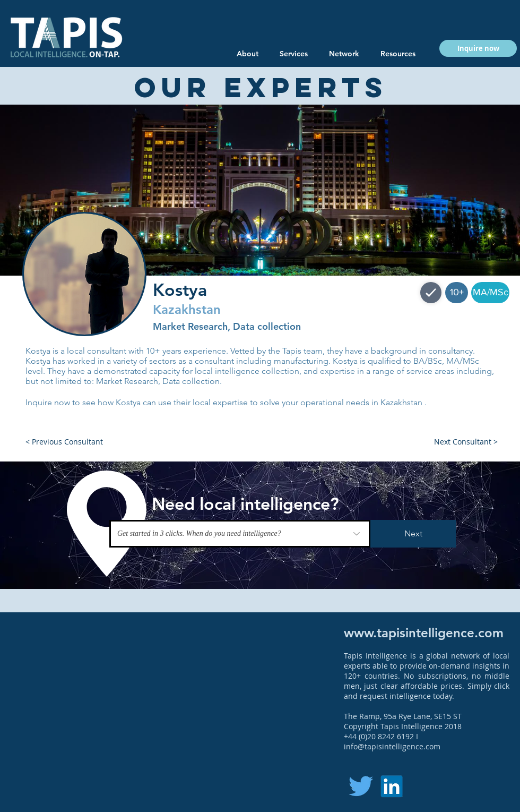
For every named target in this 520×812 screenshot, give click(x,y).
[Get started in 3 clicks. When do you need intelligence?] (240, 534)
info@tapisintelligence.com (392, 746)
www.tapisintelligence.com (424, 633)
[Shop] (431, 293)
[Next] (413, 534)
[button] (398, 54)
